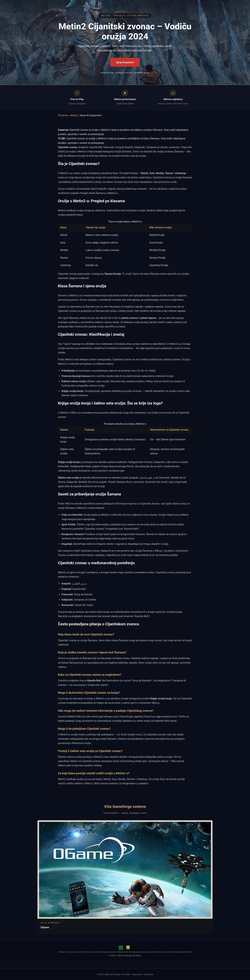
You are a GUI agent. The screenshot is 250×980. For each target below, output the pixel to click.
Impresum (137, 974)
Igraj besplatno (125, 62)
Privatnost (149, 974)
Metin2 (74, 115)
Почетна (63, 115)
